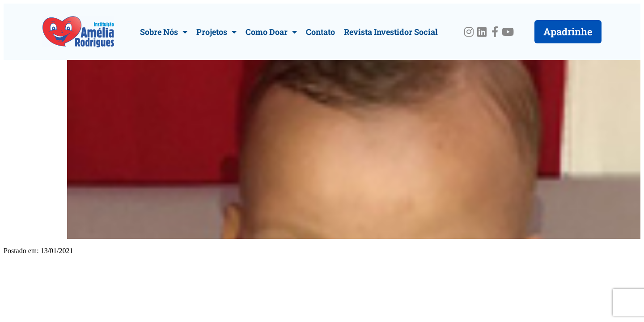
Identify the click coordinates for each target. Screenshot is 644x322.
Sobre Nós (164, 32)
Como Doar (271, 32)
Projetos (216, 32)
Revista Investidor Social (391, 32)
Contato (320, 32)
